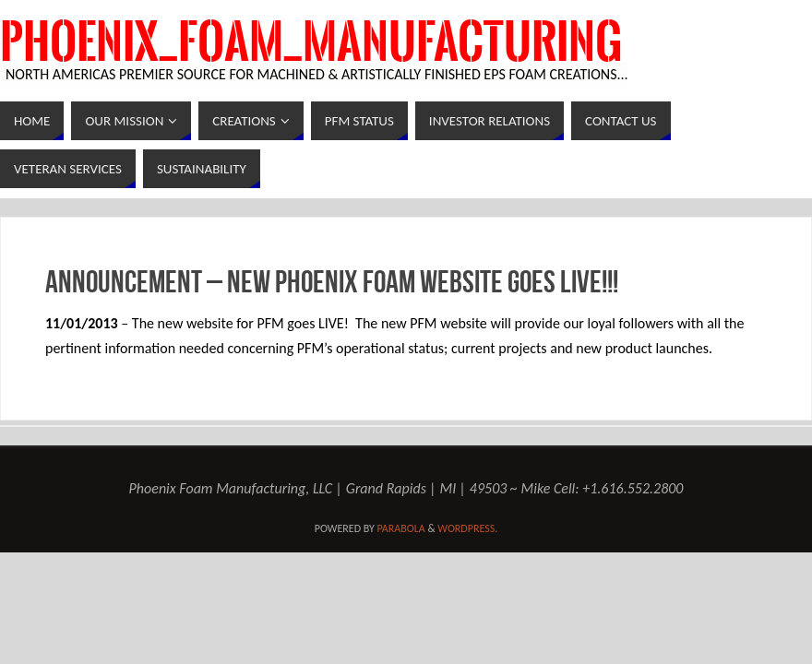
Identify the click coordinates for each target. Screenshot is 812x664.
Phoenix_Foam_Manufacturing (311, 42)
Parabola (401, 528)
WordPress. (467, 528)
